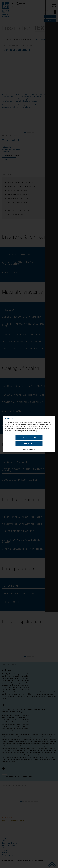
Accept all (29, 443)
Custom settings (29, 438)
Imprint (25, 450)
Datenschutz (32, 450)
